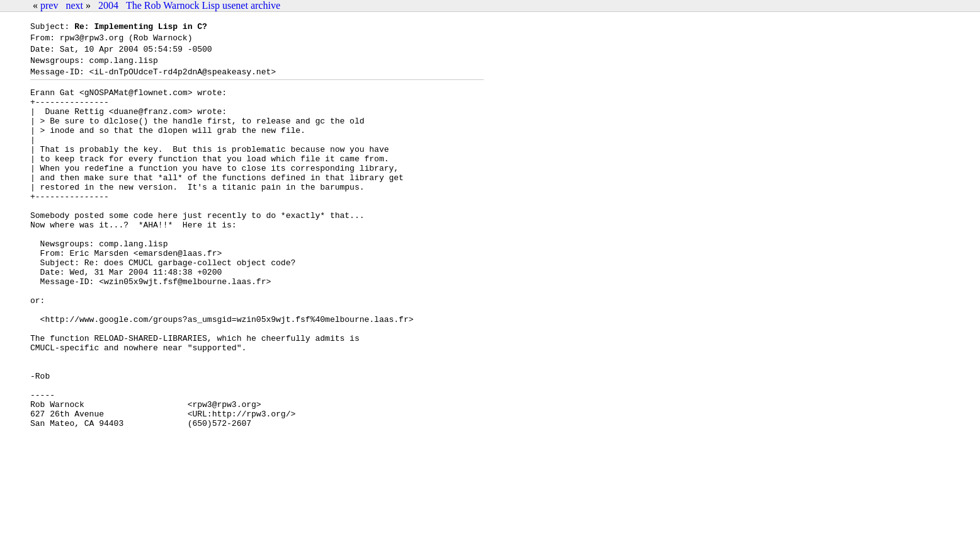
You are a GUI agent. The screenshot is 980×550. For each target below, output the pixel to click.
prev (49, 5)
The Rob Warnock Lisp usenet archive (203, 5)
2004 (108, 5)
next (74, 5)
